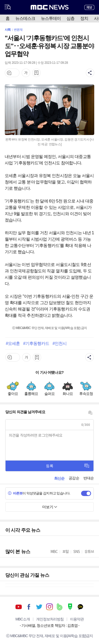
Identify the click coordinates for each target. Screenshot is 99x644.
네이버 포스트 (70, 607)
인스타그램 (49, 607)
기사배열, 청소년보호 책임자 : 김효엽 (49, 625)
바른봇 (15, 493)
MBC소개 (22, 619)
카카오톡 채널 (80, 607)
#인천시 (60, 343)
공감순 (74, 478)
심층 (70, 18)
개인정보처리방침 (50, 619)
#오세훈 (13, 343)
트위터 (39, 607)
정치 (84, 18)
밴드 (60, 607)
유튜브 (19, 607)
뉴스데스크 (25, 18)
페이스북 (29, 607)
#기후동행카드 (36, 343)
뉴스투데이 (51, 18)
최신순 (59, 478)
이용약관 (77, 619)
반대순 (89, 478)
